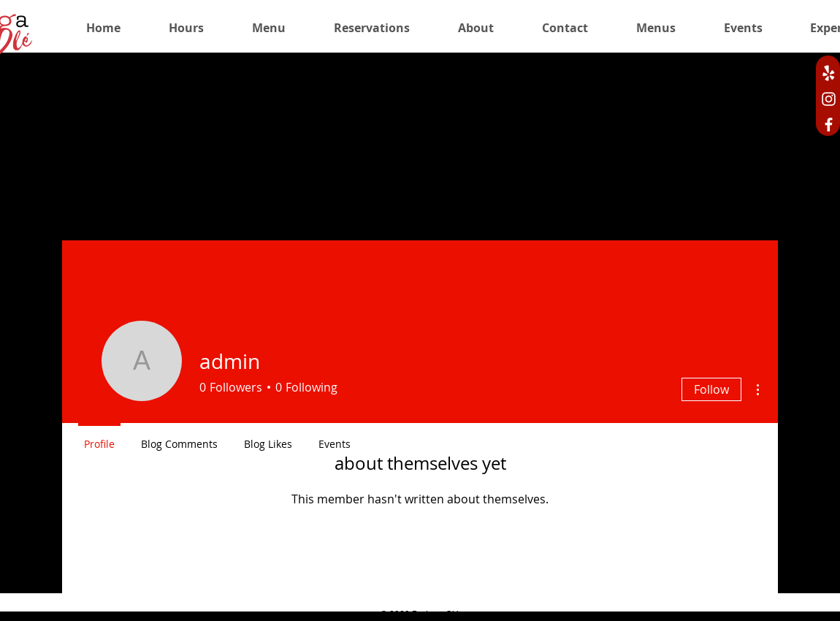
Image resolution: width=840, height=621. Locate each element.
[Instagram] (829, 99)
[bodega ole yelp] (829, 73)
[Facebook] (829, 125)
